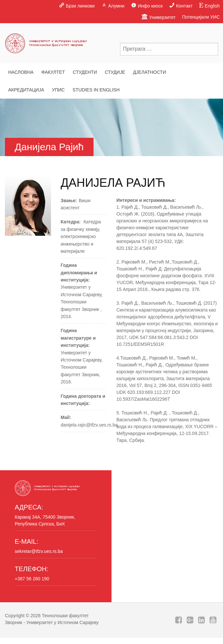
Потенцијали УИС (201, 17)
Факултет (53, 72)
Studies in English (96, 90)
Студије (115, 72)
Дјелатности (150, 72)
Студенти (85, 72)
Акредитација (26, 90)
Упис (58, 90)
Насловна (21, 72)
